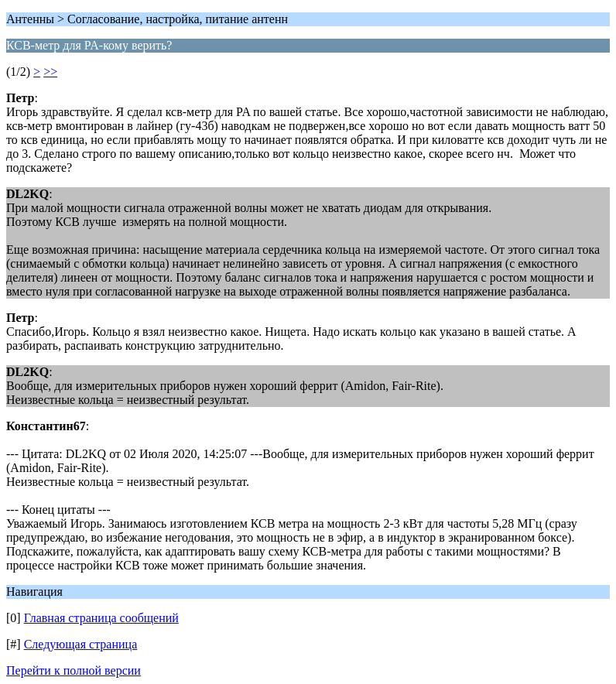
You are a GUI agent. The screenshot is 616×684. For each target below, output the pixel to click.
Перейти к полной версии (74, 670)
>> (50, 72)
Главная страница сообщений (101, 618)
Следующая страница (81, 644)
